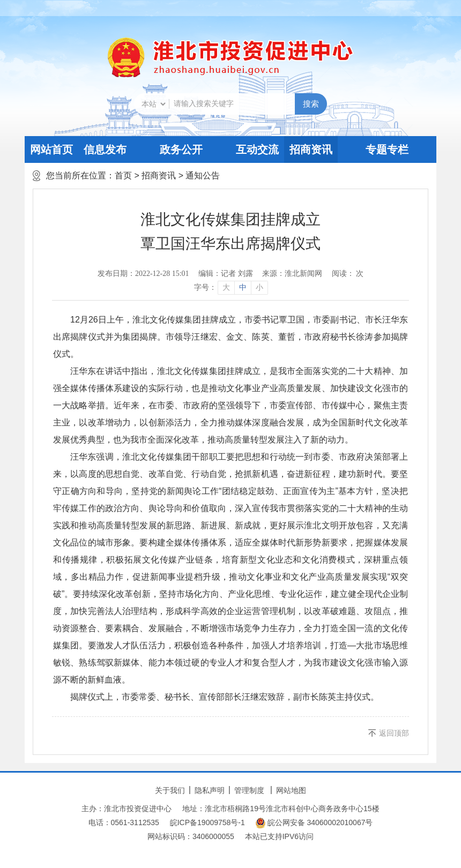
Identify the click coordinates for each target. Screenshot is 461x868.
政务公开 (181, 149)
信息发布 (105, 149)
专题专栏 (387, 149)
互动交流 (257, 149)
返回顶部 (394, 733)
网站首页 (51, 149)
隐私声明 (210, 790)
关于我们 (170, 790)
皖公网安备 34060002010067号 (314, 823)
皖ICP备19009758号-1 (207, 822)
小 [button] (259, 287)
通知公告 (203, 175)
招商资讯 (311, 149)
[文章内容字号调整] (231, 288)
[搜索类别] (153, 104)
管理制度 (249, 790)
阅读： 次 (348, 274)
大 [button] (226, 287)
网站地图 (291, 790)
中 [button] (243, 287)
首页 (123, 175)
